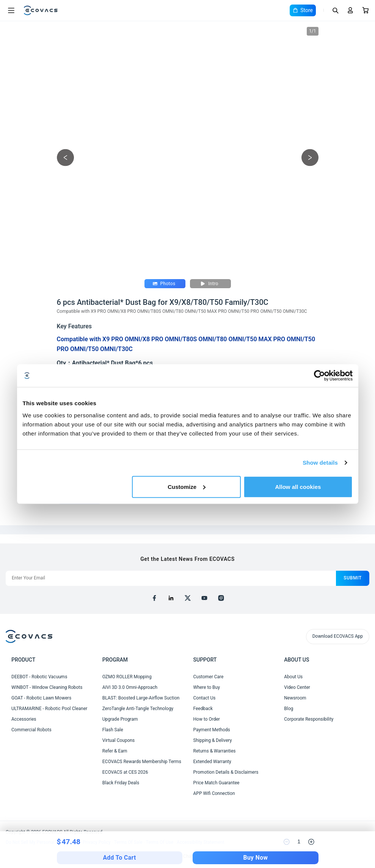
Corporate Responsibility (309, 719)
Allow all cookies (298, 486)
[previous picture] (65, 158)
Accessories (24, 719)
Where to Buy (207, 687)
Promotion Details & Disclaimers (226, 772)
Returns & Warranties (215, 751)
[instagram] (221, 598)
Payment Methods (212, 730)
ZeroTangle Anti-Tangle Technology (138, 709)
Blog (289, 709)
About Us (293, 677)
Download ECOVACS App (338, 636)
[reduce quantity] (287, 842)
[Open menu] (11, 11)
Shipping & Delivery (213, 740)
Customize (187, 486)
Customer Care (209, 677)
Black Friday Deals (121, 783)
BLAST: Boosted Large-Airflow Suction (141, 698)
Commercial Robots (31, 730)
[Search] (335, 10)
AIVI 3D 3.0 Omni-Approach (130, 687)
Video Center (297, 687)
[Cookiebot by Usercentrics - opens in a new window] (319, 376)
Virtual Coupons (119, 740)
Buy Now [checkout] (256, 858)
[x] (188, 598)
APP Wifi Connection (214, 793)
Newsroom (295, 698)
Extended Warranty (212, 762)
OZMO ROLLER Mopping (127, 677)
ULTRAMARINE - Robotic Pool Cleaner (49, 709)
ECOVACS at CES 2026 (125, 772)
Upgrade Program (120, 719)
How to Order (207, 719)
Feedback (203, 709)
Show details (320, 463)
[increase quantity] (311, 842)
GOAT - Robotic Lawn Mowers (41, 698)
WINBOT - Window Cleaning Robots (47, 687)
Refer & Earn (115, 751)
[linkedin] (171, 598)
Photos (164, 284)
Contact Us (205, 698)
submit (353, 578)
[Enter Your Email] (171, 578)
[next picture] (310, 158)
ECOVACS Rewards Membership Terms (142, 762)
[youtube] (204, 598)
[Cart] (366, 10)
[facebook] (154, 598)
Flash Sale (113, 730)
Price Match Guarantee (217, 783)
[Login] (350, 10)
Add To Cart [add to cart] (119, 858)
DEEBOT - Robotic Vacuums (39, 677)
